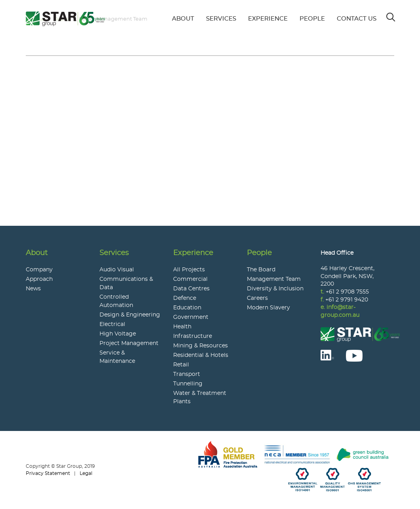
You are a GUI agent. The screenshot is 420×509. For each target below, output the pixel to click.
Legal (86, 473)
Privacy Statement (48, 473)
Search (391, 15)
